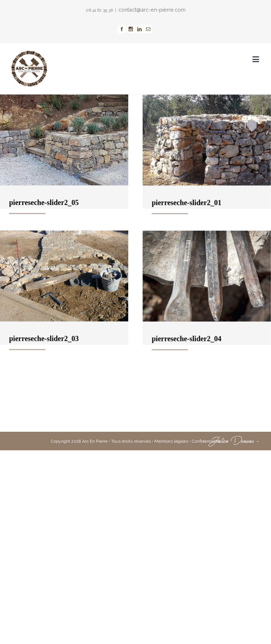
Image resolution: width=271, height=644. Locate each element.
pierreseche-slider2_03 (44, 355)
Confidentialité (206, 505)
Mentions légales (171, 505)
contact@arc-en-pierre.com (152, 10)
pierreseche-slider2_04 (169, 373)
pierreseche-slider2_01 (169, 220)
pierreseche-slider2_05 (44, 202)
